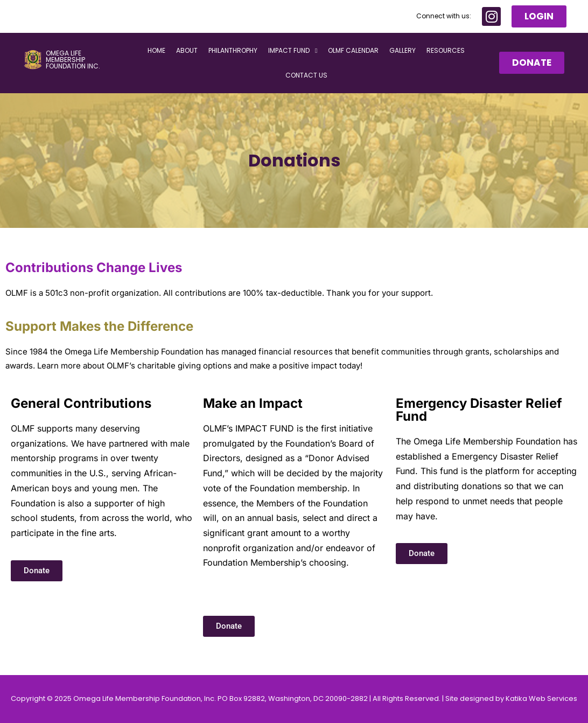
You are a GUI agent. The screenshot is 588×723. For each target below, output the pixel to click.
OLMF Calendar (353, 51)
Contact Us (306, 76)
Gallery (402, 51)
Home (156, 51)
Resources (446, 51)
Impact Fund (293, 51)
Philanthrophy (233, 51)
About (187, 51)
